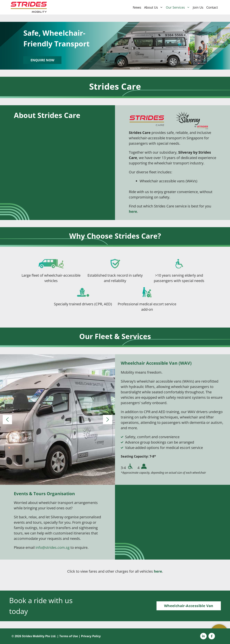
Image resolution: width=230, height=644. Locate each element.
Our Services (179, 7)
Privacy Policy (91, 636)
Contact (212, 7)
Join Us (198, 7)
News (137, 7)
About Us (154, 7)
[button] (7, 420)
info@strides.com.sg (53, 547)
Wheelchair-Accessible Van (189, 606)
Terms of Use (69, 636)
